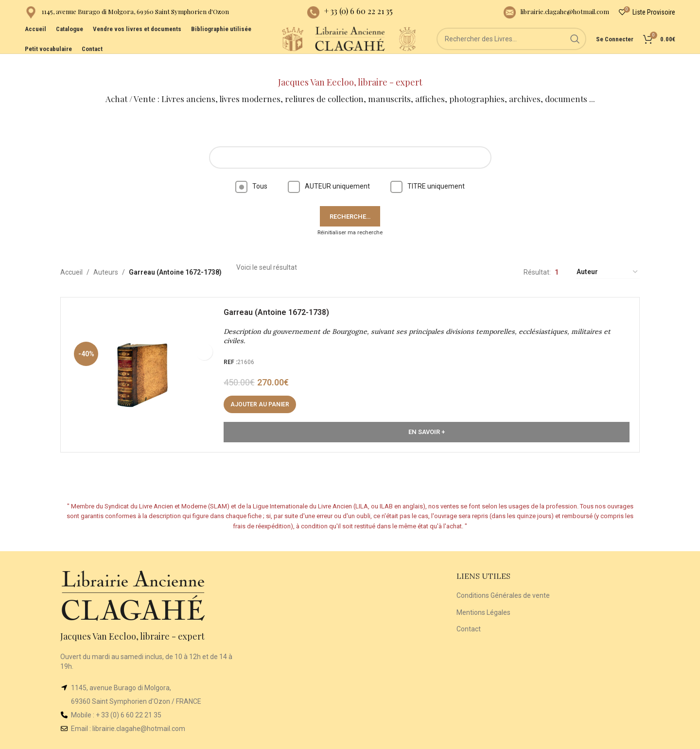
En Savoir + (427, 420)
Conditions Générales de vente (503, 578)
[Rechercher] (516, 53)
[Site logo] (248, 53)
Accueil (71, 255)
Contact (469, 612)
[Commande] (608, 255)
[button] (265, 392)
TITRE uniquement (428, 169)
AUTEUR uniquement (329, 169)
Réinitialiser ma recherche (350, 216)
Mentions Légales (483, 595)
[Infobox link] (127, 15)
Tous (251, 169)
